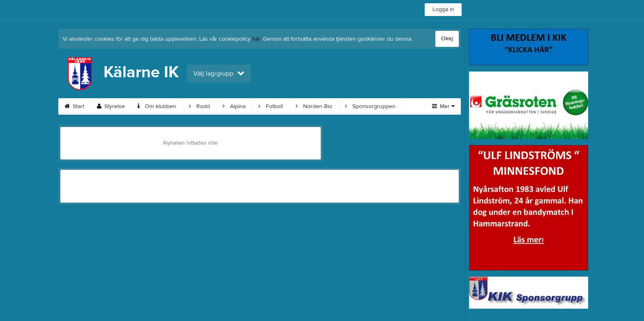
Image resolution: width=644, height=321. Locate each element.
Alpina (234, 106)
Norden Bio (314, 106)
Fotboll (271, 106)
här (256, 39)
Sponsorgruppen (370, 106)
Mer (443, 106)
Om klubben (157, 106)
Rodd (199, 106)
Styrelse (111, 106)
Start (74, 106)
